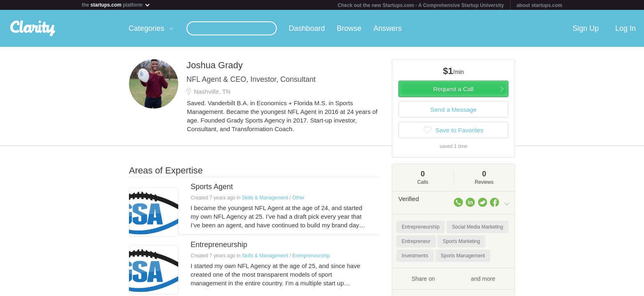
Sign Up (586, 28)
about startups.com (539, 5)
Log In (626, 28)
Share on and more (453, 278)
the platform (116, 5)
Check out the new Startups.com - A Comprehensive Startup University (421, 5)
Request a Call (453, 89)
